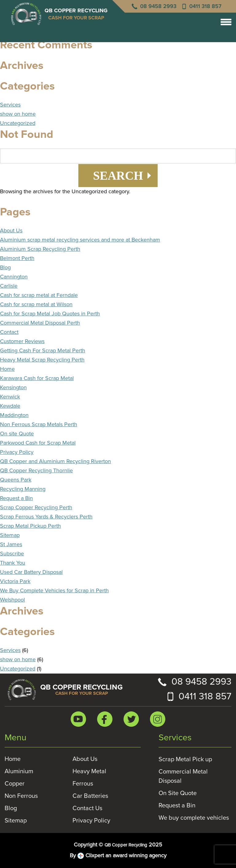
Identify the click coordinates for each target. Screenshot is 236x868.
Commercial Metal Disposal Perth (40, 323)
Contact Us (87, 808)
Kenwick (10, 397)
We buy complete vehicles (194, 818)
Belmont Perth (17, 258)
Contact (9, 332)
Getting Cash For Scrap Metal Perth (43, 351)
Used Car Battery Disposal (31, 572)
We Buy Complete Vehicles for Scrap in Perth (54, 591)
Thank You (13, 563)
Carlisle (9, 286)
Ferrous (83, 784)
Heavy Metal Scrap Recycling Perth (42, 360)
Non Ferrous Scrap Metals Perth (39, 425)
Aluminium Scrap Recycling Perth (40, 249)
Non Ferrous (21, 796)
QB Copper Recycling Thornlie (36, 471)
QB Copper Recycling (126, 845)
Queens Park (16, 480)
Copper (15, 784)
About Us (11, 231)
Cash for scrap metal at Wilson (36, 305)
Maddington (14, 415)
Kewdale (10, 406)
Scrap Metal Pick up (185, 759)
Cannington (14, 277)
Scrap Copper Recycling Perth (36, 508)
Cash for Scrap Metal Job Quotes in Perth (50, 314)
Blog (5, 268)
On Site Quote (178, 793)
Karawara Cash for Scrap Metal (37, 378)
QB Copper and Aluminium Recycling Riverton (55, 462)
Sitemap (10, 535)
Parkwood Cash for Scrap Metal (38, 443)
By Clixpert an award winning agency (118, 856)
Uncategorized (18, 123)
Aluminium (19, 771)
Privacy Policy (17, 452)
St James (11, 545)
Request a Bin (16, 498)
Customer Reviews (22, 342)
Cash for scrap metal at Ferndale (39, 295)
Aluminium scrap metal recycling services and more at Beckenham (80, 240)
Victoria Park (15, 582)
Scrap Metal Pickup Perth (30, 526)
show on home (18, 114)
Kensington (13, 388)
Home (7, 369)
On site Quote (17, 434)
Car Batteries (90, 796)
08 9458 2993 (158, 6)
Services (10, 105)
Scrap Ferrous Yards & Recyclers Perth (46, 517)
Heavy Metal (89, 771)
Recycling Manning (23, 489)
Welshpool (12, 600)
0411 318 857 (205, 6)
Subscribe (12, 554)
